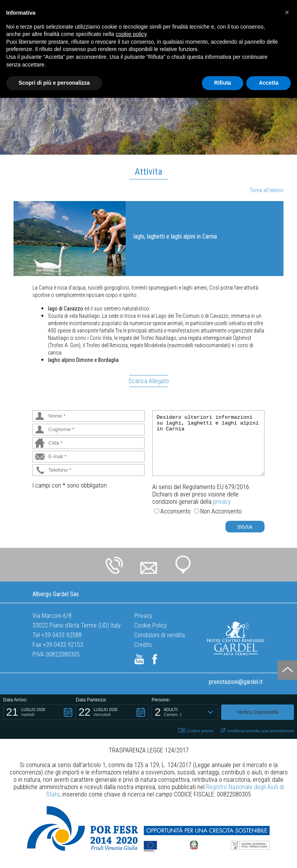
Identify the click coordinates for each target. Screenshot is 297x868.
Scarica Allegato (149, 381)
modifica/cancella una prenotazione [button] (257, 731)
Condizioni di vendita (160, 635)
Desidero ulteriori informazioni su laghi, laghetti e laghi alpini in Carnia (208, 443)
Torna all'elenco (267, 190)
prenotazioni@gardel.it (236, 682)
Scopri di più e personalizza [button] (54, 83)
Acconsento (176, 511)
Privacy (143, 616)
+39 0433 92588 (61, 635)
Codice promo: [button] (196, 731)
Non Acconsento (221, 511)
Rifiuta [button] (223, 83)
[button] (39, 712)
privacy (222, 502)
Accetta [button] (269, 83)
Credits (143, 645)
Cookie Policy (151, 625)
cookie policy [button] (131, 34)
